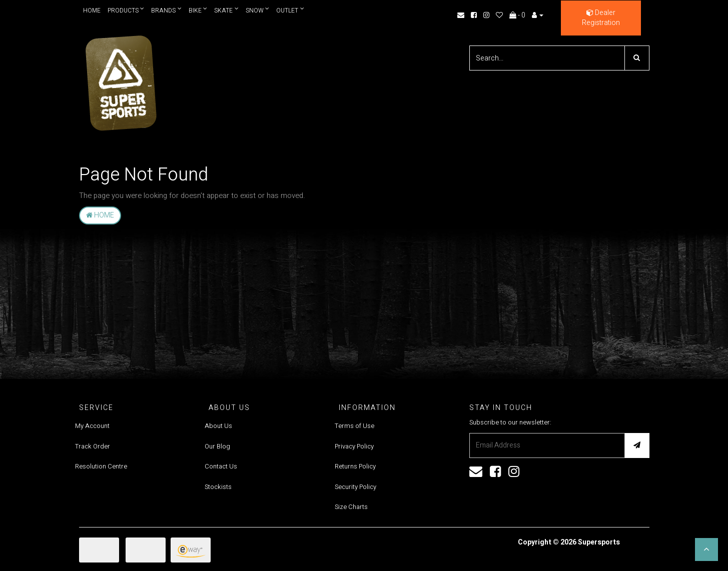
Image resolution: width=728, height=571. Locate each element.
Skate (227, 10)
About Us (218, 426)
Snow (258, 10)
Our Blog (217, 446)
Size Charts (351, 507)
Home (92, 10)
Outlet (291, 10)
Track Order (93, 446)
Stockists (218, 487)
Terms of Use (354, 426)
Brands (166, 10)
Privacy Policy (354, 446)
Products (126, 10)
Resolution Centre (101, 466)
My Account (92, 426)
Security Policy (355, 487)
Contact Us (221, 466)
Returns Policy (355, 466)
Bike (198, 10)
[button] (706, 549)
